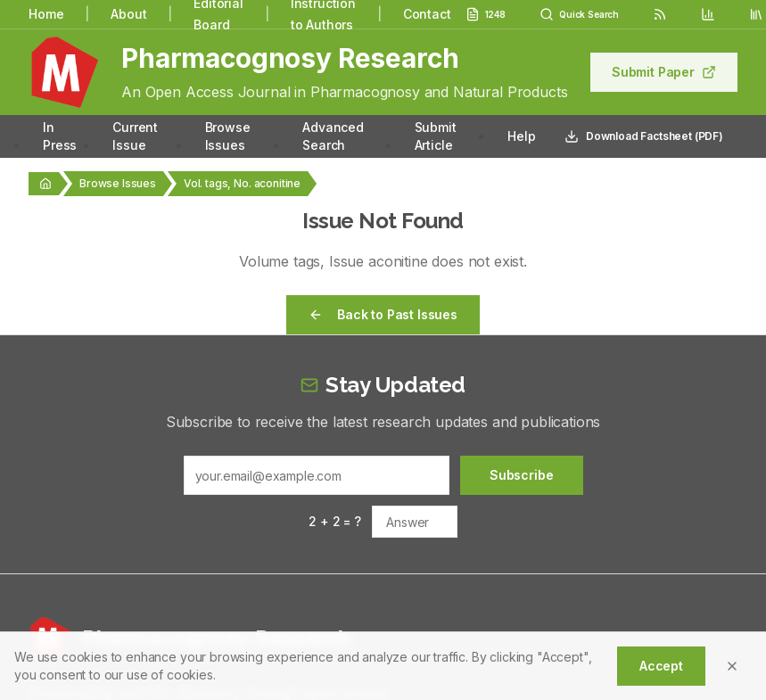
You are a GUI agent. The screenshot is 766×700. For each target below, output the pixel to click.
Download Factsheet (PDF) (644, 136)
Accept (661, 666)
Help (521, 136)
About (128, 14)
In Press (60, 136)
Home (46, 14)
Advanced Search (333, 136)
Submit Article (436, 136)
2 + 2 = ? (335, 521)
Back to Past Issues (383, 314)
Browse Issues (228, 136)
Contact (427, 14)
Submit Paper (664, 72)
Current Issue (135, 136)
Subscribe (522, 475)
